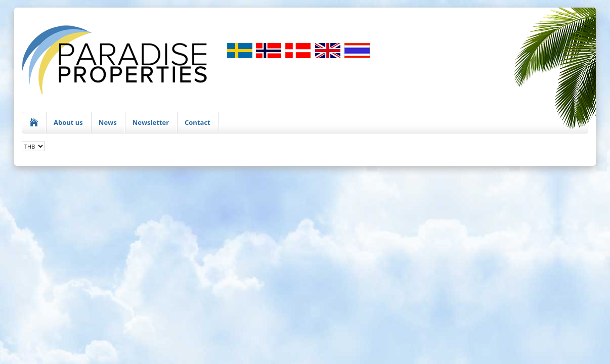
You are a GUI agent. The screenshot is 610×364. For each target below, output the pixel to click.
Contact (198, 122)
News (108, 122)
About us (68, 122)
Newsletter (151, 122)
